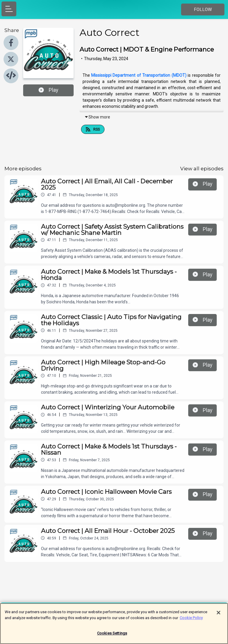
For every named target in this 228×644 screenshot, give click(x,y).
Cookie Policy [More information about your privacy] (191, 620)
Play (48, 90)
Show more (97, 117)
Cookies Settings (112, 636)
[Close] (218, 616)
